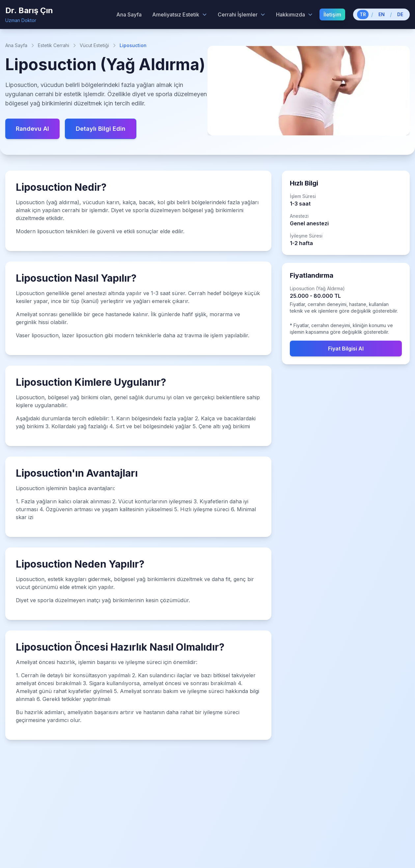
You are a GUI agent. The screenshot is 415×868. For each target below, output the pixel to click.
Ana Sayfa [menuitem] (129, 14)
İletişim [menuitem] (332, 14)
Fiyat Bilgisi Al (346, 349)
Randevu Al (32, 129)
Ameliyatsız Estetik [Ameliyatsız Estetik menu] (180, 14)
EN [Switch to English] (382, 14)
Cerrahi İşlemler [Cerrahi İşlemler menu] (242, 14)
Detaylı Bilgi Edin (101, 129)
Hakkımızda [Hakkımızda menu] (294, 14)
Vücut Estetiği (94, 45)
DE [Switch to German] (400, 14)
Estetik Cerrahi (54, 45)
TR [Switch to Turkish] (363, 14)
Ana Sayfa (16, 45)
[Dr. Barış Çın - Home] (29, 14)
